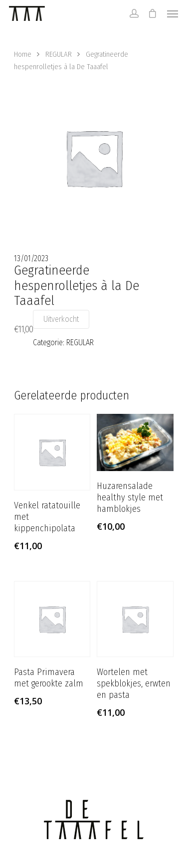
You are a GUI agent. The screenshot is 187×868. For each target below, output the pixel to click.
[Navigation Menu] (173, 13)
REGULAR (59, 54)
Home (23, 54)
